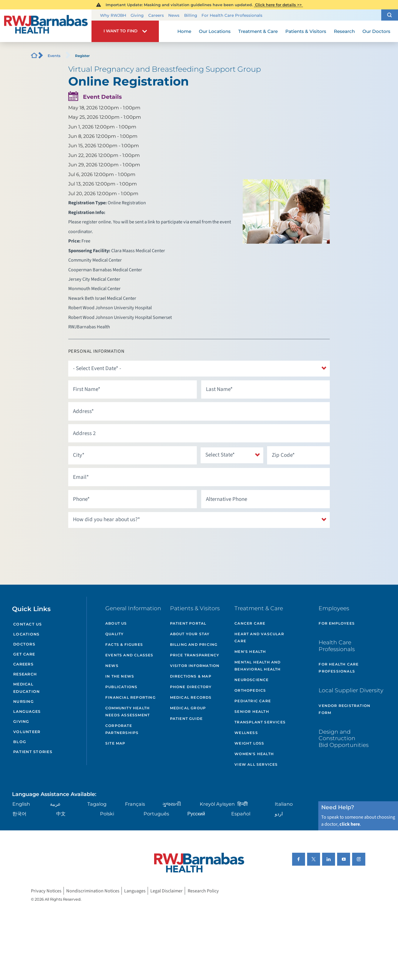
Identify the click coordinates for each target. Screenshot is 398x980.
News (174, 15)
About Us (116, 623)
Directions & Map (191, 676)
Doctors (24, 644)
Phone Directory (191, 687)
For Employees (337, 623)
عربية (55, 804)
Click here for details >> (278, 5)
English (21, 804)
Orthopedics (250, 690)
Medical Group (188, 708)
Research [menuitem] (344, 31)
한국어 (19, 814)
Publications (121, 687)
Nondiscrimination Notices (93, 891)
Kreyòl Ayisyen (217, 804)
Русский (196, 814)
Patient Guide (186, 719)
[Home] (46, 26)
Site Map (115, 743)
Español (241, 814)
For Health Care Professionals (232, 15)
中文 (61, 814)
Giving (137, 15)
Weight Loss (249, 743)
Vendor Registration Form (344, 709)
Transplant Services (260, 722)
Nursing (24, 701)
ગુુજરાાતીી (172, 804)
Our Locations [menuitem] (215, 31)
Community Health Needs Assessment (128, 711)
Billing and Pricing (194, 644)
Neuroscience (252, 680)
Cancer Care (250, 623)
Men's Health (250, 652)
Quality (114, 634)
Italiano (284, 804)
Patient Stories (33, 752)
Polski (107, 814)
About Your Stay (190, 634)
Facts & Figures (124, 644)
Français (135, 804)
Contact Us (28, 624)
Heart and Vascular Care (259, 637)
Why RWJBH (113, 15)
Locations (26, 634)
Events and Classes (129, 655)
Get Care (24, 654)
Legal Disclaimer (166, 891)
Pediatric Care (253, 701)
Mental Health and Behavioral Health (258, 666)
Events (54, 56)
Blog (20, 742)
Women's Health (254, 754)
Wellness (246, 733)
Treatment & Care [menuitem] (258, 31)
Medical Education (26, 688)
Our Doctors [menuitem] (376, 31)
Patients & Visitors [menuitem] (306, 31)
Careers (156, 15)
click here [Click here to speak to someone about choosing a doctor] (350, 824)
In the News (120, 676)
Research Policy (203, 891)
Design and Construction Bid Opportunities (344, 738)
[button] (390, 15)
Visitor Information (195, 666)
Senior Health (252, 711)
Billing (191, 15)
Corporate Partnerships (122, 729)
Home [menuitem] (184, 31)
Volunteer (27, 732)
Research (25, 674)
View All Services (256, 764)
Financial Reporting (130, 697)
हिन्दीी (243, 804)
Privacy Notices (46, 891)
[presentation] (113, 543)
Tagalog (97, 804)
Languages (27, 711)
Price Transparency (195, 655)
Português (156, 814)
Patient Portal (188, 623)
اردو (279, 814)
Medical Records (191, 697)
